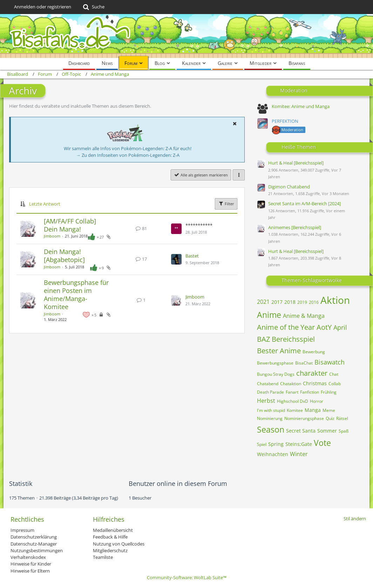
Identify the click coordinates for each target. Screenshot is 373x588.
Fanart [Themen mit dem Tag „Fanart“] (292, 392)
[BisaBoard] (186, 36)
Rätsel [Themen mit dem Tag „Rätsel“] (342, 418)
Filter (226, 203)
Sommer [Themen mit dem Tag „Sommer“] (327, 431)
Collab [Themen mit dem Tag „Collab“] (335, 384)
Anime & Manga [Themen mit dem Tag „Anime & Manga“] (304, 316)
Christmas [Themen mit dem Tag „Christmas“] (315, 383)
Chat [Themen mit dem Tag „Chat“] (334, 374)
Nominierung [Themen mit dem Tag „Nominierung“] (270, 418)
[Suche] (93, 7)
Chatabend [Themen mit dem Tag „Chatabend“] (268, 384)
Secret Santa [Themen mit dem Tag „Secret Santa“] (301, 431)
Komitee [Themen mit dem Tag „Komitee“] (295, 410)
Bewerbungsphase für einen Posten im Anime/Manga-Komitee (76, 295)
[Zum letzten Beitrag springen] (176, 229)
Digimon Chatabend (289, 187)
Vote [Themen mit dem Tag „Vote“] (322, 443)
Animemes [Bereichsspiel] (295, 227)
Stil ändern (355, 519)
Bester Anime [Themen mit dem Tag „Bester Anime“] (279, 351)
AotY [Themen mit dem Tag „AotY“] (324, 327)
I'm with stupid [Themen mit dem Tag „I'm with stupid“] (271, 410)
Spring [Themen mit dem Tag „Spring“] (276, 444)
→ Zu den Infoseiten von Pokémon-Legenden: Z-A (128, 155)
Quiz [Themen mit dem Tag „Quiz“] (330, 418)
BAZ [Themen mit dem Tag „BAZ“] (263, 339)
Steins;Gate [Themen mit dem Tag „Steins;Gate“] (299, 444)
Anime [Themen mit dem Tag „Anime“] (269, 315)
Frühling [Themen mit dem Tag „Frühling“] (329, 392)
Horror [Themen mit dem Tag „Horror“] (317, 401)
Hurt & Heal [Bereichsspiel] (296, 163)
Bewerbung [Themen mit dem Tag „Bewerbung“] (314, 352)
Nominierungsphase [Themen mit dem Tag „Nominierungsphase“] (304, 418)
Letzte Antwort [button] (45, 204)
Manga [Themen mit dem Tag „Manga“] (313, 410)
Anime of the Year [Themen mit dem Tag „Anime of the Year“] (286, 327)
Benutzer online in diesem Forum (178, 483)
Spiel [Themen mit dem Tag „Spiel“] (262, 444)
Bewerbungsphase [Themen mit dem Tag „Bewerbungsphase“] (275, 363)
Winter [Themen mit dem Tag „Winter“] (299, 454)
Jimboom (52, 236)
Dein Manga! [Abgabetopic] (64, 256)
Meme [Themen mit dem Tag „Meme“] (329, 410)
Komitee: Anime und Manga (301, 106)
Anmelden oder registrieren (43, 7)
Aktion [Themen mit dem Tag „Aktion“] (335, 300)
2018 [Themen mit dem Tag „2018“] (290, 302)
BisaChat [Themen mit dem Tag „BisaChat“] (304, 363)
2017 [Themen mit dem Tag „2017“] (277, 302)
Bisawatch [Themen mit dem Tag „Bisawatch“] (330, 362)
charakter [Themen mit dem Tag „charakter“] (312, 373)
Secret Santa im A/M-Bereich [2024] (304, 203)
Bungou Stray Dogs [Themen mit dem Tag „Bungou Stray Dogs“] (276, 374)
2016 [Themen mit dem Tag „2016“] (314, 302)
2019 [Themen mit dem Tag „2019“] (302, 302)
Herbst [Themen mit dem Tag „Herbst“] (266, 401)
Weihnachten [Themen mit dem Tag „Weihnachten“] (273, 454)
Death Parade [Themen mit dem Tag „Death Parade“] (270, 392)
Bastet (192, 256)
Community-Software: (187, 577)
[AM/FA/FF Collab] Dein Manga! (70, 225)
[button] (235, 123)
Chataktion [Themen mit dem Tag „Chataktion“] (291, 384)
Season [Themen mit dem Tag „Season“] (271, 429)
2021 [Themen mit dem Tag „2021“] (263, 302)
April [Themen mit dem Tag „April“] (340, 327)
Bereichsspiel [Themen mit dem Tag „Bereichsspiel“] (293, 339)
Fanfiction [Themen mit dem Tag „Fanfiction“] (310, 392)
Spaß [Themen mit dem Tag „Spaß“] (344, 431)
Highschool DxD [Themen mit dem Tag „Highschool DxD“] (293, 401)
